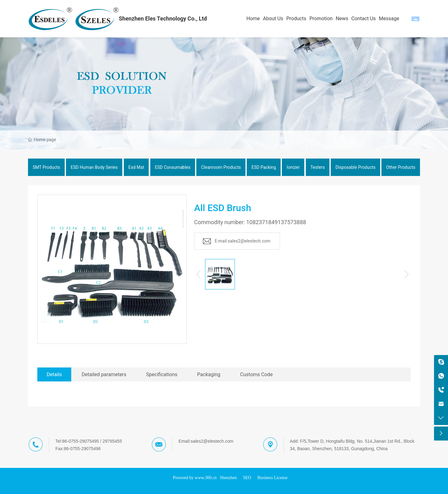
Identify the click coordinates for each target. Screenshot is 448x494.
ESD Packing (264, 167)
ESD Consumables (173, 167)
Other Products (401, 167)
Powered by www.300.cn (195, 478)
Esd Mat (136, 167)
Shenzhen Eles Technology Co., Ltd (163, 18)
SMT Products (46, 167)
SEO (247, 478)
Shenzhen (228, 478)
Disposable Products (355, 167)
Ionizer (293, 167)
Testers (318, 167)
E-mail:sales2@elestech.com (243, 241)
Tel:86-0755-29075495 (77, 441)
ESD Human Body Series (94, 167)
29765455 (112, 441)
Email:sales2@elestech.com (206, 441)
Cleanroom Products (221, 167)
